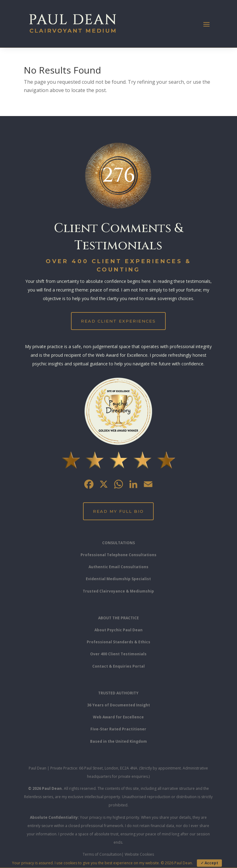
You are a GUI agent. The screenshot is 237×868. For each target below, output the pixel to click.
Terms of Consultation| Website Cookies (118, 854)
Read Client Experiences (118, 321)
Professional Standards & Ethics (118, 642)
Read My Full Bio (118, 511)
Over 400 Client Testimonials (118, 654)
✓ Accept (209, 863)
